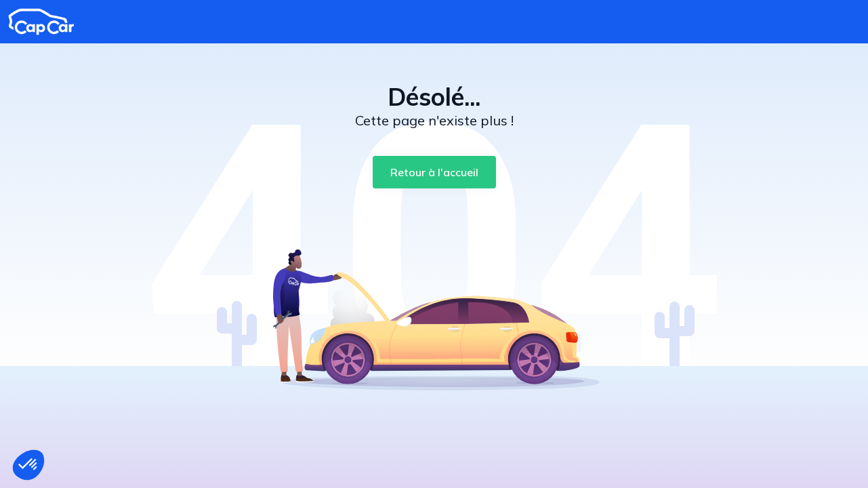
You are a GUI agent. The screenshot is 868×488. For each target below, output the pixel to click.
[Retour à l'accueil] (434, 172)
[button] (28, 465)
